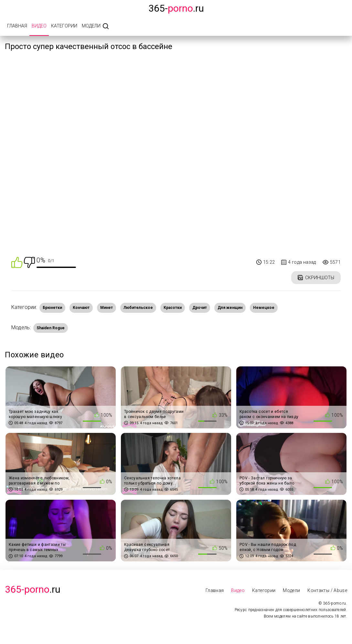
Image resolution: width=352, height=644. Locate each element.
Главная (17, 26)
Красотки (173, 308)
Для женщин (230, 308)
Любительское (138, 308)
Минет (107, 308)
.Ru (33, 589)
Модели (91, 26)
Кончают (81, 308)
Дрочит (200, 308)
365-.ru (176, 8)
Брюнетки (52, 308)
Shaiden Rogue (51, 328)
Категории (64, 26)
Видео (39, 26)
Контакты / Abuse (327, 590)
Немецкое (264, 308)
